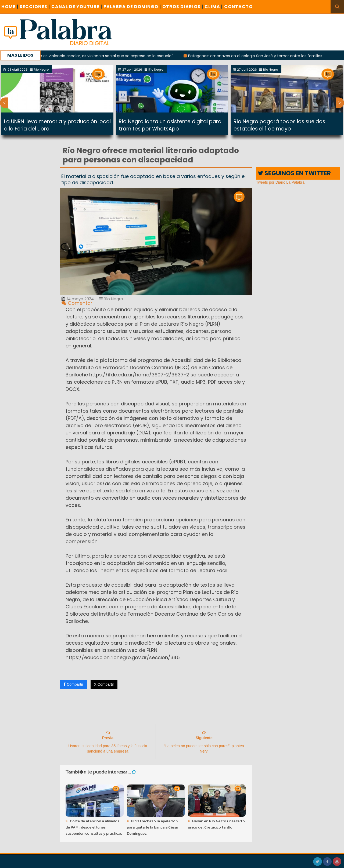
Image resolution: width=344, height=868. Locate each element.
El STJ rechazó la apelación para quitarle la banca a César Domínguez (153, 827)
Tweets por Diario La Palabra (280, 182)
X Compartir (104, 684)
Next (340, 103)
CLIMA (214, 7)
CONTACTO (238, 7)
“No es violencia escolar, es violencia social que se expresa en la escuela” (109, 56)
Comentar (77, 303)
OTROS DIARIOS (183, 7)
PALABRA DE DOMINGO (132, 7)
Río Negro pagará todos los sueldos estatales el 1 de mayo (279, 125)
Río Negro (111, 299)
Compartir (73, 684)
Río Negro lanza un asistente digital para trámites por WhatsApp (170, 125)
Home (10, 7)
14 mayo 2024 (78, 299)
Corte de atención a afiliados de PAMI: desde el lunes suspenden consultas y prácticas (94, 827)
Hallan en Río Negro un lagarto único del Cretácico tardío (216, 824)
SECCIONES (35, 7)
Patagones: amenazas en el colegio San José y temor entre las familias (260, 56)
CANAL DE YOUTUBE (77, 7)
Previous (4, 103)
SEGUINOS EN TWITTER (294, 173)
